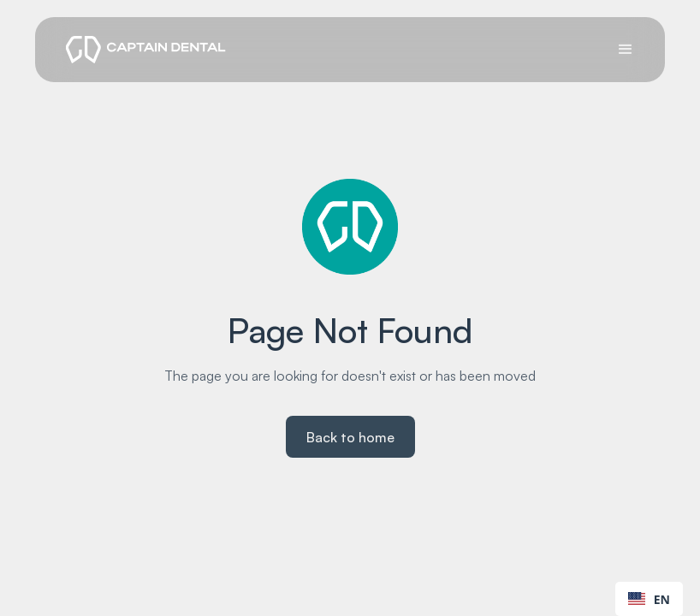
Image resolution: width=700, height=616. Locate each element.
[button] (626, 50)
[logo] (146, 50)
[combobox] (649, 599)
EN (649, 599)
